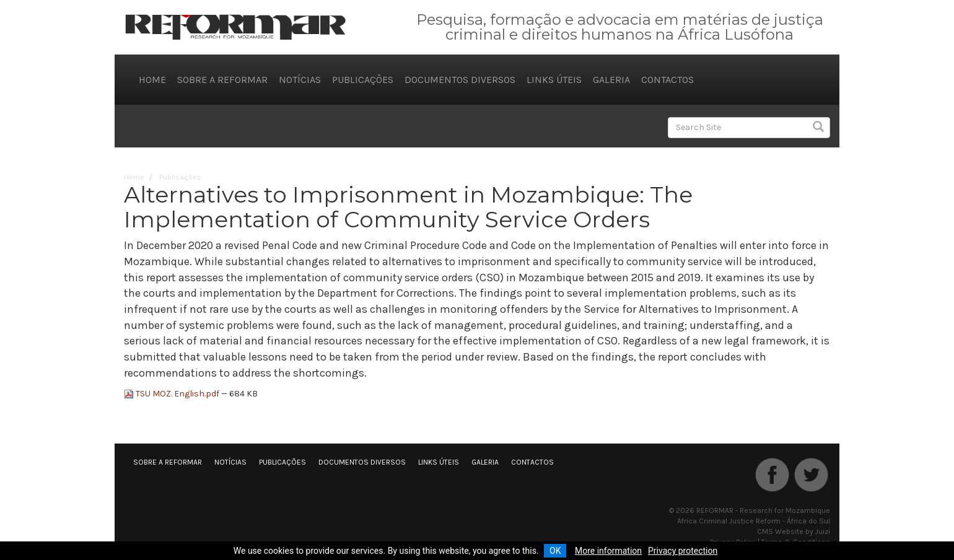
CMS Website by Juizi (794, 532)
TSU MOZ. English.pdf (173, 394)
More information (608, 551)
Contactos (667, 80)
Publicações (363, 80)
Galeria (611, 80)
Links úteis (554, 80)
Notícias (300, 80)
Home (152, 80)
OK (555, 551)
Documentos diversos (460, 80)
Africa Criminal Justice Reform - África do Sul (754, 521)
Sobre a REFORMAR (222, 80)
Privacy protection (683, 551)
